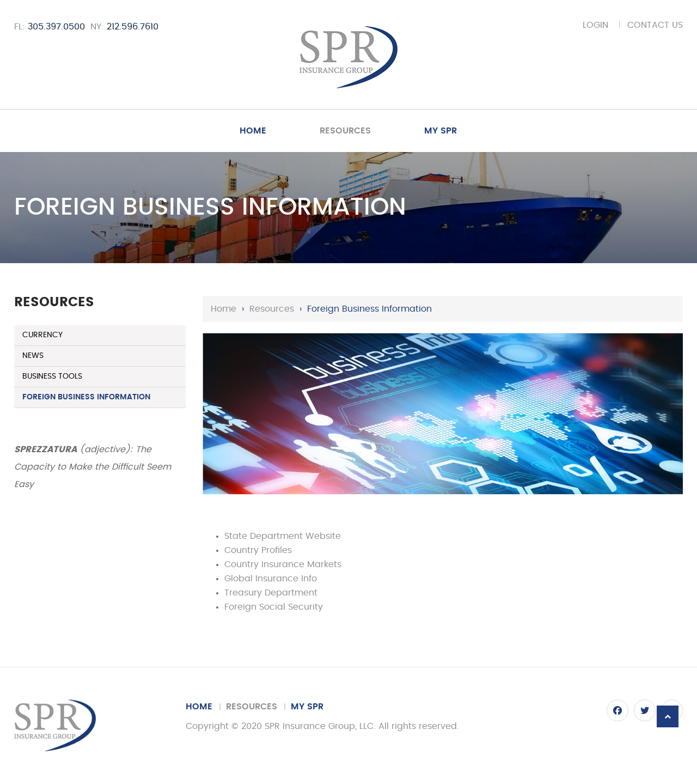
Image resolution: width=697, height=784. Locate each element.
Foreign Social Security (274, 607)
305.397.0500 (56, 27)
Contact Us (655, 25)
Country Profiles (258, 550)
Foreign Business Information (86, 397)
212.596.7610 (133, 27)
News (33, 356)
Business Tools (52, 376)
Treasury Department (271, 593)
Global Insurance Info (271, 579)
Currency (42, 335)
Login (595, 25)
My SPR (441, 131)
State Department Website (283, 536)
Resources (345, 131)
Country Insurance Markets (283, 564)
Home (253, 131)
